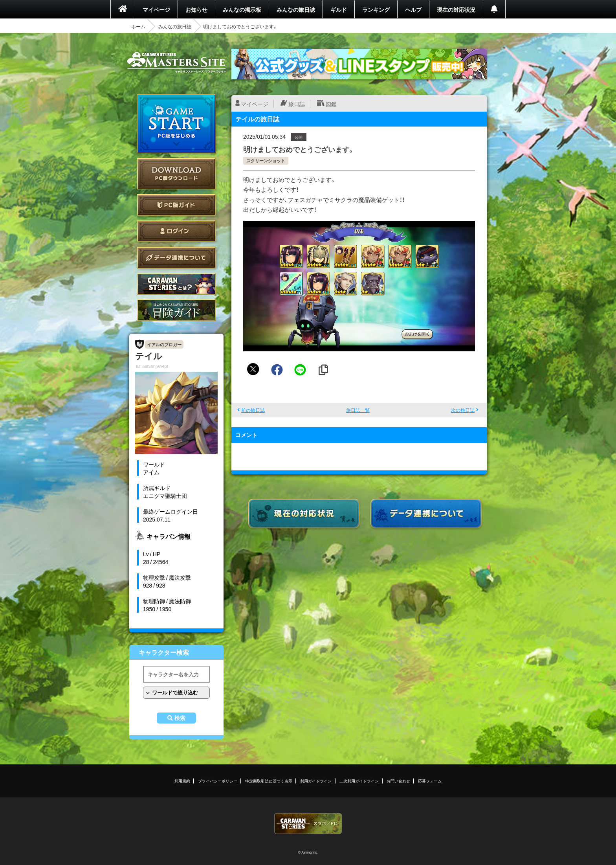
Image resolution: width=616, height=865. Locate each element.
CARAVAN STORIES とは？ (176, 284)
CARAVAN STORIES (308, 824)
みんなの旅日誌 (296, 9)
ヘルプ (413, 9)
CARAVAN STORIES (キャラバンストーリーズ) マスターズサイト (176, 62)
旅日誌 (297, 104)
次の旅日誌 (463, 410)
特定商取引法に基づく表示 (269, 781)
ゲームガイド (176, 310)
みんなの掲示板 (242, 9)
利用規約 (182, 781)
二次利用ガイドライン (359, 781)
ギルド (339, 9)
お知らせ (196, 9)
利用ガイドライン (316, 781)
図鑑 (331, 104)
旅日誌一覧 (358, 410)
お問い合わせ (398, 781)
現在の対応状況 (456, 9)
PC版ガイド (176, 205)
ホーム (138, 26)
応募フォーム (430, 781)
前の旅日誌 (253, 410)
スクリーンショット (266, 161)
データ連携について (176, 258)
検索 (180, 718)
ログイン (176, 231)
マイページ (156, 9)
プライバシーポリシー (218, 781)
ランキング (376, 9)
